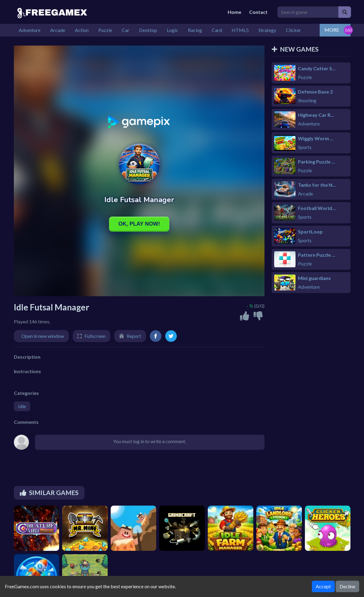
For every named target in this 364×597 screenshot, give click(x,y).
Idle (22, 406)
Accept (323, 586)
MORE (332, 30)
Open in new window (43, 336)
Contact (258, 12)
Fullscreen (95, 336)
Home (234, 12)
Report (134, 336)
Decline (347, 586)
